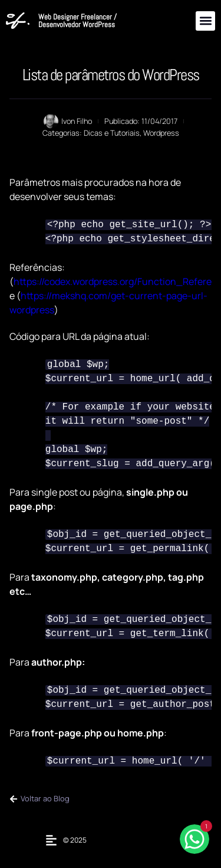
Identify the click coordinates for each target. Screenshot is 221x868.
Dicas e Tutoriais (112, 133)
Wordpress (161, 133)
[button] (205, 21)
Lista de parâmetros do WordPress (111, 75)
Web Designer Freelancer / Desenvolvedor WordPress (77, 21)
